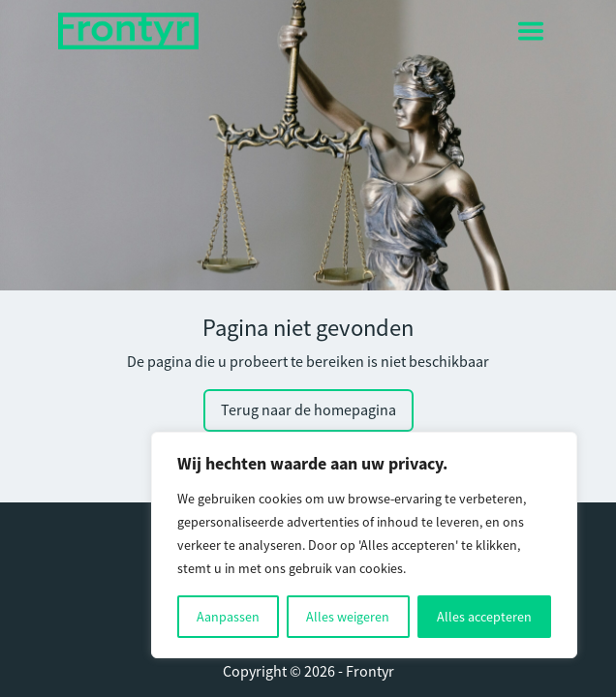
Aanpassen (228, 617)
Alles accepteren (484, 617)
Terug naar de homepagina (308, 410)
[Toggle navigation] (531, 31)
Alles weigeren (348, 617)
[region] (364, 545)
